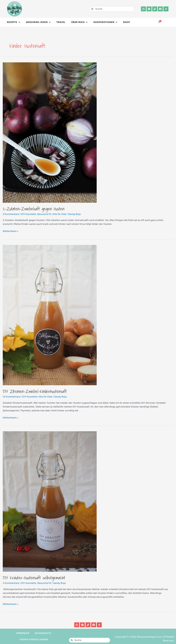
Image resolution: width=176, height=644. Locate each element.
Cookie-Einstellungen (34, 639)
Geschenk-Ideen (38, 22)
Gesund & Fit (44, 214)
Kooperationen (105, 22)
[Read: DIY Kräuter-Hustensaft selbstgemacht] (50, 501)
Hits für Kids (59, 214)
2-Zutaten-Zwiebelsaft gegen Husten (34, 209)
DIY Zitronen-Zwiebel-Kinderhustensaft (35, 391)
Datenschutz (43, 633)
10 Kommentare (12, 397)
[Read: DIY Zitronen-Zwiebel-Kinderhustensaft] (50, 315)
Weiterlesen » (11, 231)
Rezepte (14, 22)
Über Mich (79, 22)
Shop (126, 22)
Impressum (23, 633)
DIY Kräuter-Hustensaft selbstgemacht (34, 578)
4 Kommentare (11, 583)
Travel (61, 22)
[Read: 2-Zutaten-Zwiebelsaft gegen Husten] (50, 132)
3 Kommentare (11, 214)
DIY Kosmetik (29, 214)
